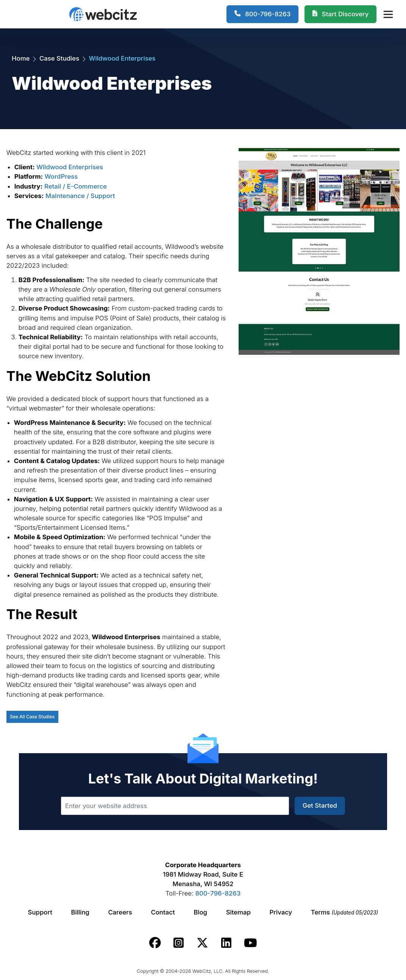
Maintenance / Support (80, 196)
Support (40, 912)
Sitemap (238, 912)
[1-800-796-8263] (263, 14)
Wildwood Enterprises (70, 167)
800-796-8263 (218, 893)
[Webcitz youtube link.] (250, 943)
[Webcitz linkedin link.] (226, 943)
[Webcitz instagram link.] (179, 943)
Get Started (320, 805)
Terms (345, 912)
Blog (200, 912)
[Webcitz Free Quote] (340, 14)
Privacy (281, 912)
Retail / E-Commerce (76, 186)
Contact (163, 912)
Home (21, 58)
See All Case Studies (32, 717)
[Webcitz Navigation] (388, 14)
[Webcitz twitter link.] (202, 943)
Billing (80, 912)
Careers (120, 912)
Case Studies (59, 58)
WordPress (61, 176)
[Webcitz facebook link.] (155, 943)
